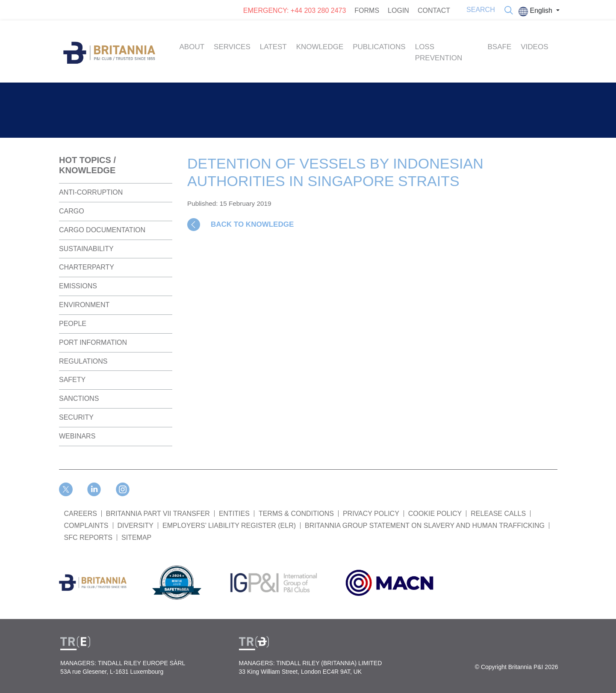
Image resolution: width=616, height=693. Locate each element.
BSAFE (500, 47)
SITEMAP (136, 538)
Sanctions (79, 398)
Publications (379, 47)
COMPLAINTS (86, 526)
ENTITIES (234, 514)
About (192, 47)
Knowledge (320, 47)
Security (76, 417)
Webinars (77, 436)
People (73, 324)
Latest (273, 47)
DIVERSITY (136, 526)
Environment (84, 305)
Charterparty (87, 267)
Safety (72, 380)
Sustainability (86, 249)
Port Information (93, 342)
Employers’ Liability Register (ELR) (229, 526)
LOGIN (398, 10)
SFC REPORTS (88, 538)
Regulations (83, 361)
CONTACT (434, 10)
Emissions (78, 286)
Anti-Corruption (91, 192)
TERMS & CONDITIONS (296, 514)
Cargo (72, 211)
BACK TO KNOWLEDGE (252, 224)
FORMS (367, 10)
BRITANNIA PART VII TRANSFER (158, 514)
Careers (81, 514)
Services (232, 47)
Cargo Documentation (102, 230)
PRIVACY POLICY (371, 514)
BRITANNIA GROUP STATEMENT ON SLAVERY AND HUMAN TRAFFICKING (425, 526)
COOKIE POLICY (435, 514)
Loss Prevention (439, 52)
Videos (534, 47)
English (536, 12)
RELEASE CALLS (498, 514)
